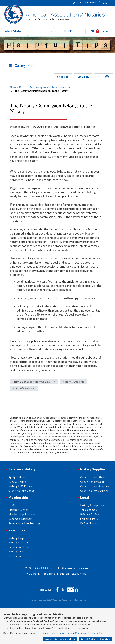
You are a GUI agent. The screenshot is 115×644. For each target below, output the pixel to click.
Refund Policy (89, 523)
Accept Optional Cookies (60, 639)
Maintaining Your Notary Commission (50, 87)
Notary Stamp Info (92, 505)
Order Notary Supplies (95, 486)
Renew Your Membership (24, 523)
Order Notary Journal (94, 491)
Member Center (18, 510)
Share (63, 77)
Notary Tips (17, 87)
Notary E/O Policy (20, 486)
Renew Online (17, 482)
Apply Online (17, 477)
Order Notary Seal (92, 482)
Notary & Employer (73, 382)
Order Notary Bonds (21, 491)
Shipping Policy (90, 519)
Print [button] (104, 77)
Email (83, 77)
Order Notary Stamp (93, 477)
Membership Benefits (22, 514)
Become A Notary (20, 547)
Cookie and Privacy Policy (89, 633)
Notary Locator (18, 542)
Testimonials (17, 556)
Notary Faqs (16, 538)
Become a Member (20, 519)
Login (12, 505)
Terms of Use (63, 633)
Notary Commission (24, 388)
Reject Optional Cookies (95, 639)
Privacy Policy (90, 514)
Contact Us (106, 3)
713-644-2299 (85, 3)
